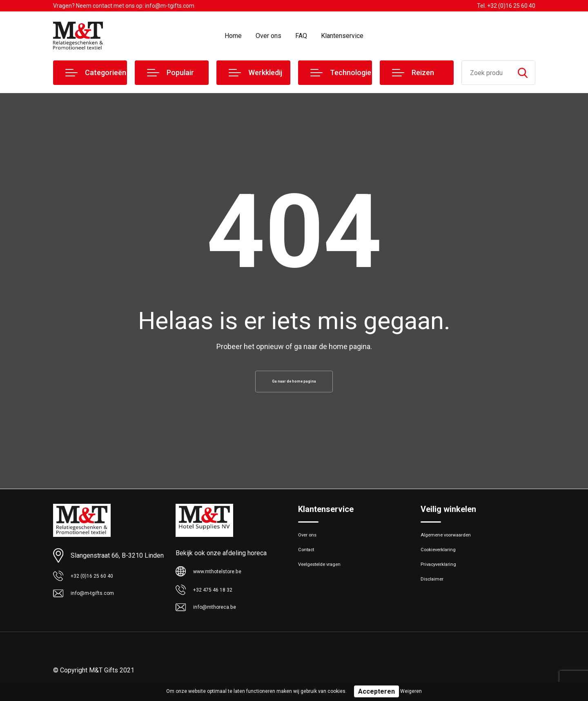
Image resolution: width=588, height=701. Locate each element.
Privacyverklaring (443, 576)
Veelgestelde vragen (325, 576)
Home (233, 36)
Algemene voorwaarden (452, 541)
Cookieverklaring (443, 559)
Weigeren (411, 691)
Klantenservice (342, 36)
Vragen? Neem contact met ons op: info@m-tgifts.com (124, 6)
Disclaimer (434, 594)
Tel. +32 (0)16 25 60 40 (506, 6)
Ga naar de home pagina (294, 384)
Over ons (268, 36)
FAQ (301, 36)
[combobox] (486, 73)
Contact (309, 559)
